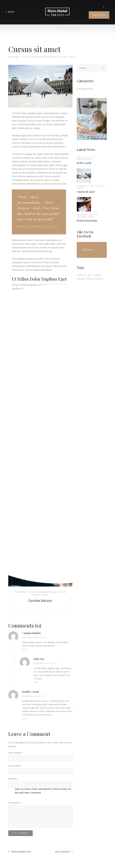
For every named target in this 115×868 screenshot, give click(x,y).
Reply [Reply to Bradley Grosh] (25, 719)
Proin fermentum (21, 852)
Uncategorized (85, 89)
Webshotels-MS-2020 (44, 57)
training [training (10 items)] (99, 279)
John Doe (39, 659)
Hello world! (62, 852)
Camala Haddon (32, 633)
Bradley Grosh (31, 692)
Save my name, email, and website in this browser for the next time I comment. (43, 791)
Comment (14, 803)
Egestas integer (40, 600)
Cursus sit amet (86, 192)
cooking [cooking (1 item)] (96, 275)
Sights (64, 57)
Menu (10, 12)
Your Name (15, 753)
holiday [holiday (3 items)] (81, 279)
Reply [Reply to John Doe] (36, 682)
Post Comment (20, 833)
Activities (82, 217)
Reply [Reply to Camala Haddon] (25, 650)
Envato (87, 250)
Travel (73, 57)
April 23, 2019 (83, 157)
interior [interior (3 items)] (90, 279)
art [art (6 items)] (89, 275)
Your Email (15, 766)
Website (13, 779)
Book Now (99, 15)
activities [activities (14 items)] (82, 275)
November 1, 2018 (24, 592)
